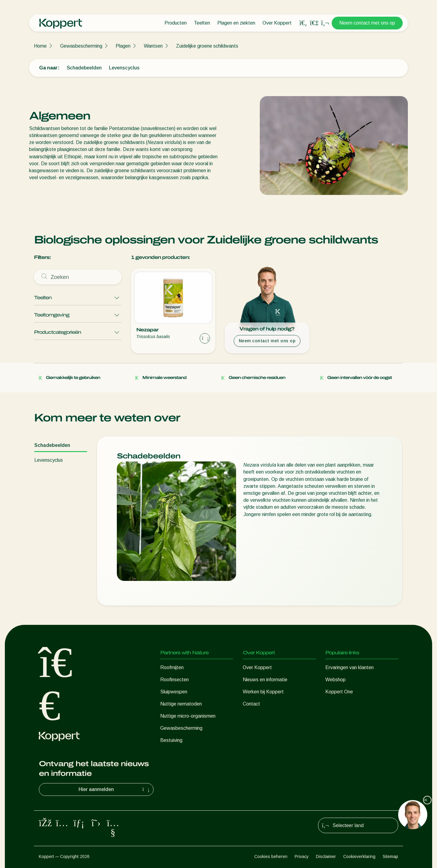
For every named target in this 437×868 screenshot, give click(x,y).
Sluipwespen (174, 692)
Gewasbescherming (81, 46)
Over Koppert (277, 23)
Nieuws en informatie (265, 680)
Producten (176, 23)
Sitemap (390, 856)
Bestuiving (171, 740)
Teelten (202, 23)
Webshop (335, 680)
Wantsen (153, 46)
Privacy (302, 856)
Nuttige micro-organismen (188, 716)
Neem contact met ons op (367, 23)
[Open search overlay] (303, 23)
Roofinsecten (174, 680)
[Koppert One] (314, 23)
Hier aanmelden (115, 789)
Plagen (123, 46)
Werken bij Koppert (263, 692)
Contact (251, 704)
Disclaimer (326, 856)
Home (40, 46)
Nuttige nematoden (181, 704)
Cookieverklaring (359, 856)
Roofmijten (172, 667)
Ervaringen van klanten (349, 667)
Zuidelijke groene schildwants (207, 46)
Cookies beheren (271, 856)
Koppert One (339, 692)
